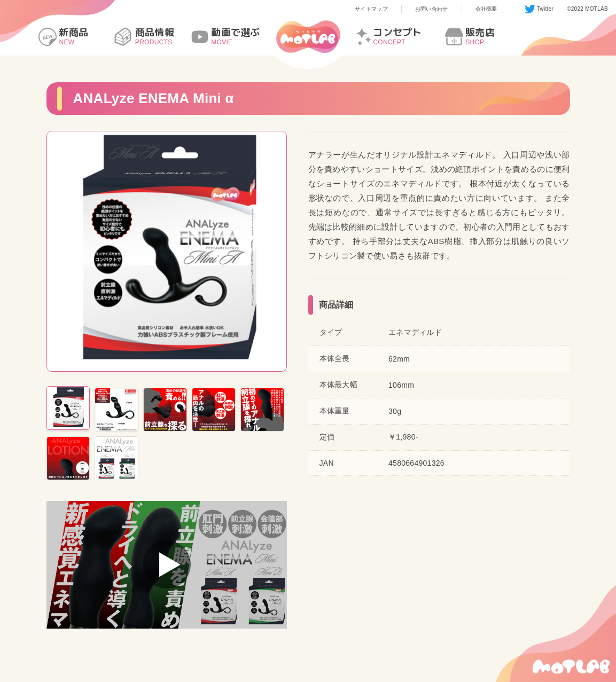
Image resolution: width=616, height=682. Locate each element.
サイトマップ (371, 9)
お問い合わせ (432, 9)
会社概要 (486, 9)
